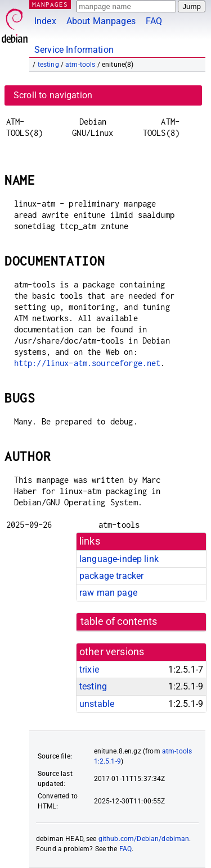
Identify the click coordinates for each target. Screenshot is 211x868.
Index (45, 21)
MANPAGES (50, 4)
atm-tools (80, 65)
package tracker (111, 576)
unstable (97, 704)
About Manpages (101, 21)
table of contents (119, 622)
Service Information (74, 50)
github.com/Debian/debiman (144, 839)
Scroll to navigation (53, 95)
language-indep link (119, 559)
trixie (89, 670)
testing (48, 65)
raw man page (108, 593)
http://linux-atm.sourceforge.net (87, 363)
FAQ (154, 21)
